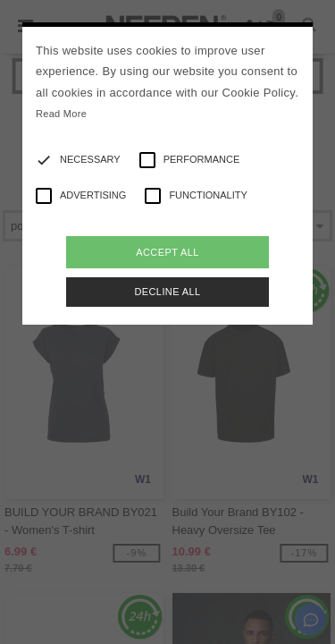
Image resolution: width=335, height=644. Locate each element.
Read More (61, 114)
